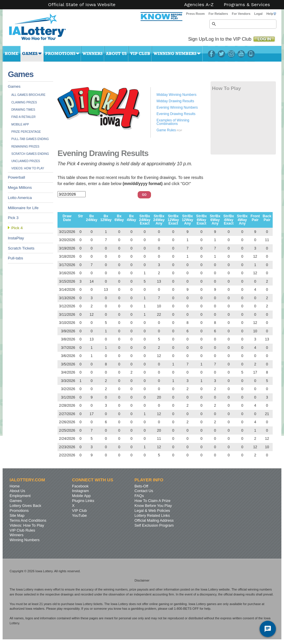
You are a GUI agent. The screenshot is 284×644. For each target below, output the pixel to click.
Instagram (231, 54)
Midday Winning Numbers (176, 95)
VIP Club (140, 54)
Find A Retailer (24, 117)
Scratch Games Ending (30, 154)
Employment (20, 496)
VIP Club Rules (22, 530)
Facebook (212, 54)
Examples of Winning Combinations (173, 122)
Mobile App (20, 124)
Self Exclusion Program (154, 525)
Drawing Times (23, 110)
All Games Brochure (28, 95)
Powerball (16, 177)
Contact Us (144, 491)
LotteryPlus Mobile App (251, 54)
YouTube (241, 54)
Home (12, 54)
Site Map (17, 515)
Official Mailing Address (154, 520)
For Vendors (241, 14)
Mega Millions (20, 188)
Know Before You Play (153, 506)
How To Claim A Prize (152, 501)
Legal (258, 14)
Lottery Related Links (152, 515)
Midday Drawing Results (175, 101)
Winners (93, 54)
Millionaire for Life (23, 208)
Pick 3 (13, 218)
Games (32, 54)
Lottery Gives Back (25, 506)
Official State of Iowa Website (82, 5)
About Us (116, 54)
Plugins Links (83, 501)
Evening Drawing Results (176, 114)
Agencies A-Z (199, 5)
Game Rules (166, 130)
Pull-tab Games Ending (30, 139)
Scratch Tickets (21, 248)
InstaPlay (16, 238)
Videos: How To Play (28, 168)
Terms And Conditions (28, 520)
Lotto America (20, 198)
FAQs (139, 496)
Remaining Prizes (25, 147)
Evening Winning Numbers (177, 107)
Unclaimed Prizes (26, 161)
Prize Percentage (26, 132)
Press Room (195, 14)
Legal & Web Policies (152, 511)
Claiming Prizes (24, 102)
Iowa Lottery (43, 29)
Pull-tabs (16, 258)
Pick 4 (17, 228)
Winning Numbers (177, 54)
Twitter (221, 54)
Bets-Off (141, 486)
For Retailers (218, 14)
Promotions (62, 54)
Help (271, 14)
